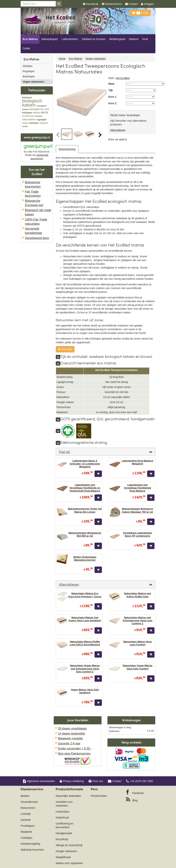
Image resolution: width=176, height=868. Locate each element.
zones (25, 126)
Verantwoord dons (37, 238)
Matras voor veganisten (69, 863)
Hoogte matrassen (66, 851)
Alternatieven (118, 130)
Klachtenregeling (30, 844)
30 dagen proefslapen (72, 729)
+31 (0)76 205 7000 (140, 781)
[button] (58, 135)
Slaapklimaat (63, 857)
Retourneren (28, 808)
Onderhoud (62, 818)
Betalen (25, 796)
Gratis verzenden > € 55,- (75, 748)
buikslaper (27, 113)
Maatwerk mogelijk (70, 738)
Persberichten (99, 796)
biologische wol (39, 109)
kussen (39, 116)
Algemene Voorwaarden (39, 781)
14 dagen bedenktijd (71, 734)
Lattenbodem (70, 39)
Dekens (134, 39)
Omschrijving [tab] (67, 149)
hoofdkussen (28, 116)
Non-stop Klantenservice (74, 754)
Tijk (111, 90)
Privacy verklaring (72, 781)
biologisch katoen (32, 103)
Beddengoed (117, 39)
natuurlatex (29, 119)
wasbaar (34, 123)
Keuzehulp (62, 839)
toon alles (65, 349)
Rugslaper (29, 71)
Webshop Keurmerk (32, 850)
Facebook (135, 792)
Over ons (96, 781)
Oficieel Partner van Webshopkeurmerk (78, 761)
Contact (115, 781)
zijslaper (44, 123)
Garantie (26, 820)
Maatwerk (26, 832)
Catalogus (26, 838)
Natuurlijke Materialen (68, 796)
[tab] (106, 452)
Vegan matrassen (33, 82)
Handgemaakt (64, 833)
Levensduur (63, 812)
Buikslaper (29, 76)
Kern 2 (113, 103)
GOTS (45, 113)
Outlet (26, 48)
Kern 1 (113, 97)
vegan (25, 123)
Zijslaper (28, 66)
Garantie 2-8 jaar (69, 743)
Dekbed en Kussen (94, 39)
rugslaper (42, 120)
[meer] (58, 357)
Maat (111, 84)
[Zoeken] (59, 4)
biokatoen (27, 98)
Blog (132, 799)
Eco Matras (30, 39)
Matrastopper (50, 39)
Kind (145, 39)
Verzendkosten (29, 802)
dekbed (37, 113)
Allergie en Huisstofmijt (69, 845)
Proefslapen (28, 826)
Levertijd (26, 814)
